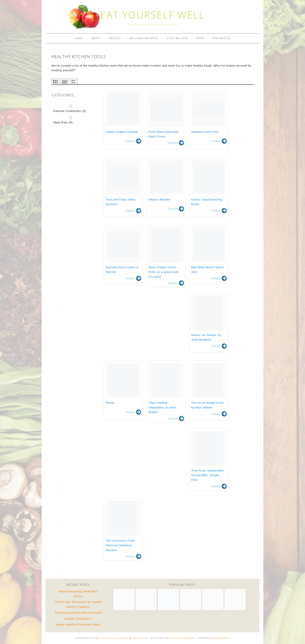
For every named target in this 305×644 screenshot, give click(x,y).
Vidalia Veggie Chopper (122, 132)
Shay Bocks (141, 638)
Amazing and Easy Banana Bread (78, 613)
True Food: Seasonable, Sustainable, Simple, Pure (208, 475)
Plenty (110, 403)
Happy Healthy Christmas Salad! (78, 624)
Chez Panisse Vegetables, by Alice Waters (162, 407)
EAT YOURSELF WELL (152, 15)
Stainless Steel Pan (205, 132)
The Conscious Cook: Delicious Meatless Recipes (121, 545)
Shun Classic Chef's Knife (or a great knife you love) (163, 272)
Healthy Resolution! (78, 619)
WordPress (223, 638)
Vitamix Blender (159, 199)
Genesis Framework (182, 638)
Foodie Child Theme (115, 638)
